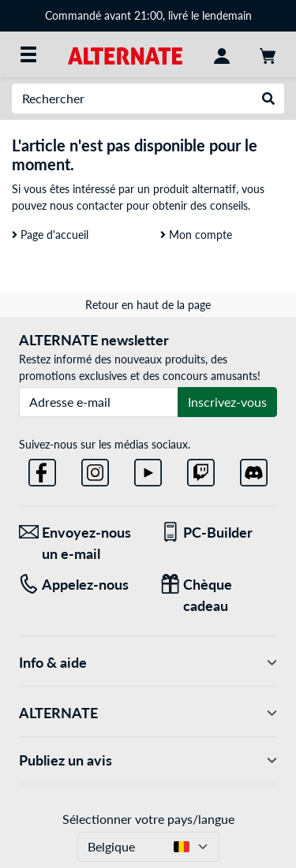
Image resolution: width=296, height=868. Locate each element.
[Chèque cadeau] (219, 595)
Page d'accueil (50, 235)
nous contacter (86, 205)
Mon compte (196, 235)
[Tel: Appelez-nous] (78, 585)
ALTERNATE (148, 713)
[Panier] (268, 54)
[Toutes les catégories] (28, 54)
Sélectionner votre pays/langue (148, 819)
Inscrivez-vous (227, 402)
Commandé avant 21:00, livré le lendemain (148, 15)
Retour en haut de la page (148, 305)
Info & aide (148, 663)
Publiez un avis (148, 760)
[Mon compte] (222, 54)
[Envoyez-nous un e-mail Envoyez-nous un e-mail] (78, 543)
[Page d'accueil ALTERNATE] (125, 54)
